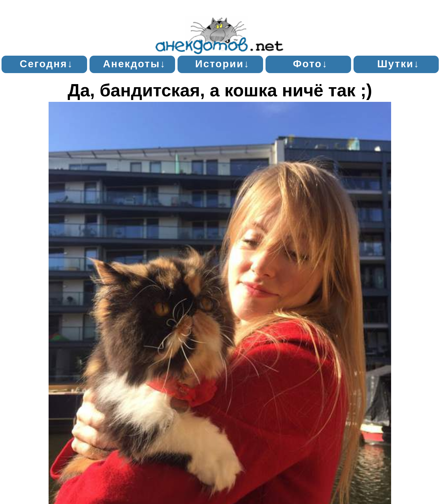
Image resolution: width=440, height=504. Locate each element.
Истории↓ (223, 64)
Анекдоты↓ (134, 64)
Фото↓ (311, 64)
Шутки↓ (398, 64)
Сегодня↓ (46, 64)
